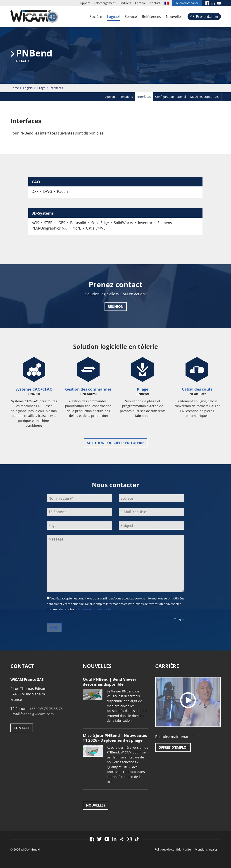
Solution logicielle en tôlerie (116, 443)
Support (84, 3)
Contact (155, 3)
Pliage (41, 88)
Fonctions (126, 97)
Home (15, 88)
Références (151, 17)
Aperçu (110, 97)
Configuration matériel (170, 97)
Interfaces (144, 97)
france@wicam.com (37, 714)
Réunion (116, 306)
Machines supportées (205, 97)
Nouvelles (174, 17)
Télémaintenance (187, 3)
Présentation (207, 17)
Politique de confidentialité (173, 849)
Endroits (125, 3)
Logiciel (113, 17)
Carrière (140, 3)
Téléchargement (105, 3)
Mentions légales (206, 849)
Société (96, 17)
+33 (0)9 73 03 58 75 (46, 709)
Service (131, 17)
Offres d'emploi (173, 747)
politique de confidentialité (93, 609)
